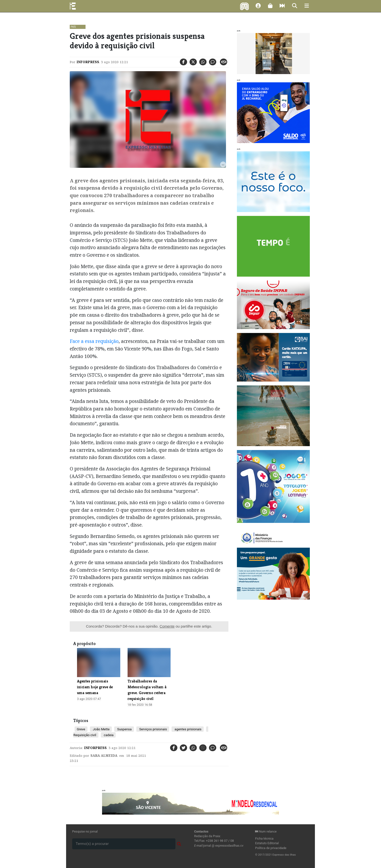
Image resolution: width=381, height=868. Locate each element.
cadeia (108, 735)
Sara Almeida (104, 756)
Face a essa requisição (94, 341)
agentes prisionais (188, 729)
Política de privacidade (271, 848)
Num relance (266, 831)
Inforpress (88, 62)
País (73, 27)
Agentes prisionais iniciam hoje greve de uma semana (95, 687)
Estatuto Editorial (267, 843)
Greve (81, 729)
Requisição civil (85, 735)
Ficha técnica (264, 838)
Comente (167, 626)
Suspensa (124, 729)
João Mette (101, 729)
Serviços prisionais (153, 729)
